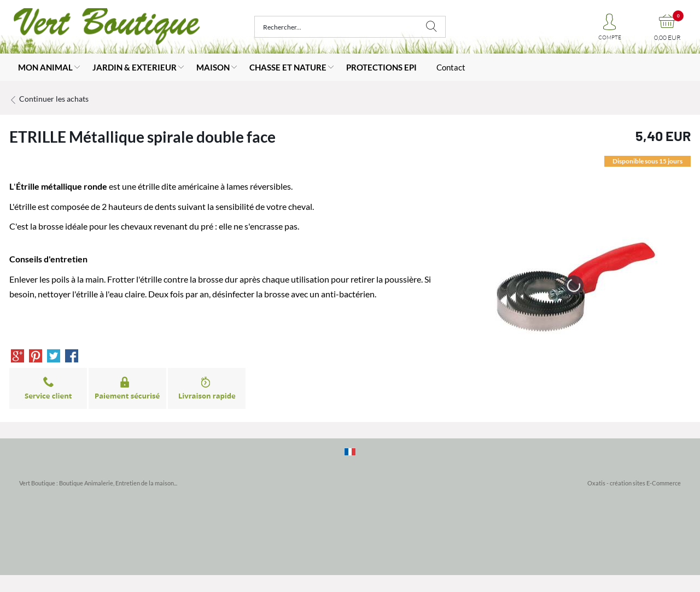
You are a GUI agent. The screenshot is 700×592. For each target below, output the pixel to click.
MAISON (213, 67)
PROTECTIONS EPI (381, 67)
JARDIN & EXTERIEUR (135, 67)
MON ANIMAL (45, 67)
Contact (451, 67)
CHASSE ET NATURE (288, 67)
